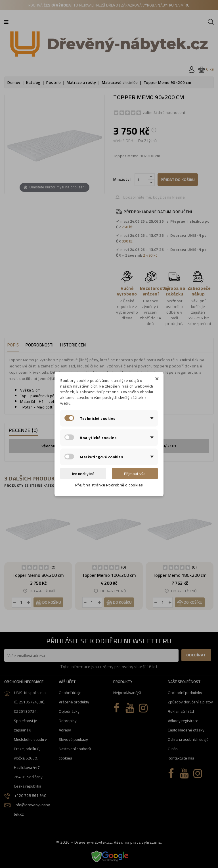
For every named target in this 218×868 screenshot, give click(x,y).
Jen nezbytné (83, 474)
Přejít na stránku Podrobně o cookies (109, 485)
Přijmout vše (135, 474)
